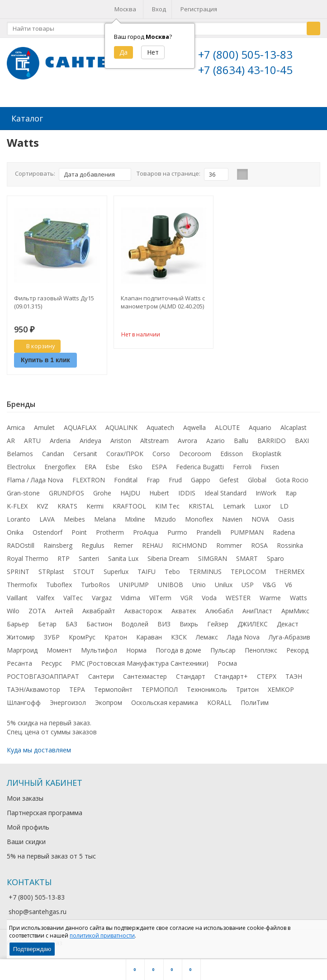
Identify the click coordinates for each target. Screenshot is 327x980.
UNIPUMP (134, 583)
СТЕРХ (267, 674)
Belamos (20, 452)
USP (248, 583)
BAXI (302, 439)
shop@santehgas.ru (38, 910)
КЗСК (179, 635)
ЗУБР (52, 635)
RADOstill (21, 544)
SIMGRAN (213, 557)
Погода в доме (178, 648)
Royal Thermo (28, 557)
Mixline (135, 517)
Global (257, 478)
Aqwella (194, 426)
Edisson (232, 452)
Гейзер (218, 622)
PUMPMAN (247, 530)
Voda (209, 596)
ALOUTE (227, 426)
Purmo (177, 530)
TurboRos (95, 583)
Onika (15, 530)
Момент (59, 648)
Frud (175, 478)
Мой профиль (28, 825)
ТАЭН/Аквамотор (33, 688)
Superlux (116, 570)
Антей (64, 609)
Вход (159, 9)
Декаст (288, 622)
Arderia (60, 439)
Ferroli (242, 465)
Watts (299, 596)
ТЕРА (77, 688)
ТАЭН (294, 674)
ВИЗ (164, 622)
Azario (216, 439)
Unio (199, 583)
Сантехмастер (145, 674)
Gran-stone (23, 491)
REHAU (152, 544)
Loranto (19, 517)
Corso (161, 452)
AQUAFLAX (80, 426)
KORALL (219, 701)
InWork (266, 491)
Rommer (229, 544)
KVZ (43, 504)
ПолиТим (255, 701)
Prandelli (209, 530)
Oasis (286, 517)
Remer (123, 544)
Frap (153, 478)
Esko (135, 465)
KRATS (67, 504)
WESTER (238, 596)
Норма (136, 648)
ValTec (73, 596)
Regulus (93, 544)
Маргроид (22, 648)
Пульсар (223, 648)
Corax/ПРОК (125, 452)
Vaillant (17, 596)
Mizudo (165, 517)
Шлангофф (24, 701)
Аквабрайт (99, 609)
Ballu (241, 439)
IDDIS (187, 491)
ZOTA (37, 609)
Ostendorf (47, 530)
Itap (291, 491)
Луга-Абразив (289, 635)
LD (284, 504)
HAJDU (130, 491)
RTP (64, 557)
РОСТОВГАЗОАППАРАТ (43, 674)
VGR (187, 596)
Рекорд (297, 648)
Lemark (234, 504)
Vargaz (102, 596)
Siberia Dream (168, 557)
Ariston (121, 439)
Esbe (112, 465)
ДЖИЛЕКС (253, 622)
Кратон (116, 635)
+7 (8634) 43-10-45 (245, 70)
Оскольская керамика (165, 701)
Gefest (229, 478)
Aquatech (160, 426)
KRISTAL (201, 504)
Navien (232, 517)
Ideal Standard (225, 491)
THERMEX (290, 570)
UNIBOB (171, 583)
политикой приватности (102, 936)
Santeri (89, 557)
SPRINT (18, 570)
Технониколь (207, 688)
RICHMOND (190, 544)
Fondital (126, 478)
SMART (247, 557)
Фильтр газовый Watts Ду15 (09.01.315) (54, 300)
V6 (289, 583)
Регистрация (199, 9)
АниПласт (257, 609)
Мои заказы (25, 796)
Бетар (47, 622)
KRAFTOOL (129, 504)
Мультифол (99, 648)
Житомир (21, 635)
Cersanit (85, 452)
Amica (16, 426)
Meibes (74, 517)
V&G (269, 583)
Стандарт (191, 674)
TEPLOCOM (248, 570)
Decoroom (195, 452)
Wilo (13, 609)
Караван (149, 635)
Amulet (44, 426)
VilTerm (160, 596)
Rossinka (290, 544)
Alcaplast (294, 426)
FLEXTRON (89, 478)
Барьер (18, 622)
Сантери (101, 674)
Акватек (184, 609)
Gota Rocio (292, 478)
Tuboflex (59, 583)
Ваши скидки (26, 840)
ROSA (259, 544)
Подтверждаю (32, 949)
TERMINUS (205, 570)
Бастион (99, 622)
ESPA (159, 465)
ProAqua (146, 530)
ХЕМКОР (281, 688)
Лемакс (207, 635)
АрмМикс (295, 609)
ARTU (32, 439)
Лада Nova (243, 635)
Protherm (110, 530)
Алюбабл (219, 609)
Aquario (260, 426)
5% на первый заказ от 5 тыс (51, 854)
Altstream (154, 439)
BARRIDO (272, 439)
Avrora (187, 439)
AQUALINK (121, 426)
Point (79, 530)
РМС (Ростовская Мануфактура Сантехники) (140, 661)
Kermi (95, 504)
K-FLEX (17, 504)
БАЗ (71, 622)
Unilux (224, 583)
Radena (284, 530)
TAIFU (147, 570)
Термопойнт (113, 688)
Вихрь (189, 622)
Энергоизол (68, 701)
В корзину (36, 344)
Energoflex (60, 465)
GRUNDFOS (66, 491)
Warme (270, 596)
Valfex (45, 596)
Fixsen (270, 465)
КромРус (82, 635)
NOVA (260, 517)
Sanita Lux (123, 557)
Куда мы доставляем (39, 748)
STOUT (84, 570)
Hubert (159, 491)
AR (11, 439)
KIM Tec (167, 504)
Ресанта (19, 661)
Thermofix (22, 583)
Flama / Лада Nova (35, 478)
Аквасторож (143, 609)
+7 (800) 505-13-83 (245, 54)
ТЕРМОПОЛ (160, 688)
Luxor (263, 504)
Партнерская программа (45, 811)
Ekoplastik (267, 452)
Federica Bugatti (200, 465)
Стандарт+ (231, 674)
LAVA (47, 517)
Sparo (275, 557)
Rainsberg (58, 544)
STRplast (51, 570)
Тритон (247, 688)
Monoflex (199, 517)
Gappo (201, 478)
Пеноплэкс (261, 648)
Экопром (109, 701)
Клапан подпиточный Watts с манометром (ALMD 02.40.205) (163, 300)
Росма (227, 661)
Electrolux (21, 465)
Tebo (172, 570)
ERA (90, 465)
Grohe (102, 491)
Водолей (135, 622)
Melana (105, 517)
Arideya (90, 439)
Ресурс (52, 661)
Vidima (130, 596)
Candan (53, 452)
